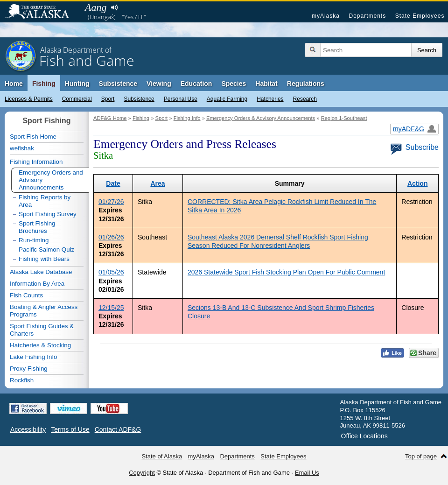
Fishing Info (187, 118)
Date (113, 183)
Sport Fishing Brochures (37, 227)
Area (157, 183)
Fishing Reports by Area (45, 201)
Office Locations (364, 436)
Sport (108, 99)
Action (418, 183)
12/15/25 (111, 308)
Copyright (142, 473)
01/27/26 (111, 202)
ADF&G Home (110, 118)
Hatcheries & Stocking (40, 345)
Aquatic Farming (227, 99)
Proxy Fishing (29, 369)
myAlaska (326, 16)
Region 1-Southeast (344, 118)
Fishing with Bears (44, 259)
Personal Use (181, 99)
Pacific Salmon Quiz (46, 250)
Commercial (77, 99)
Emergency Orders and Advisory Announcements (51, 180)
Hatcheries (270, 99)
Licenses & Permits (29, 99)
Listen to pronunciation (114, 7)
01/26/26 (111, 237)
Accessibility (28, 429)
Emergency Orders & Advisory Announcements (261, 118)
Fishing (44, 84)
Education (196, 84)
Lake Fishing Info (34, 357)
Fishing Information (36, 162)
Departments (367, 16)
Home (14, 84)
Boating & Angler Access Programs (44, 311)
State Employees (420, 16)
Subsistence (139, 99)
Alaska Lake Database (41, 272)
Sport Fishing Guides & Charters (42, 330)
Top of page (421, 456)
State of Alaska (42, 12)
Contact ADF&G (118, 429)
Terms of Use (70, 429)
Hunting (77, 84)
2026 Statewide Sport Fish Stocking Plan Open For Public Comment (286, 272)
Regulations (306, 84)
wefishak (22, 148)
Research (305, 99)
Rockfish (22, 380)
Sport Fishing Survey (48, 214)
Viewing (159, 84)
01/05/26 (111, 272)
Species (234, 84)
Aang (96, 7)
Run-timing (34, 240)
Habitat (266, 84)
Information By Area (37, 284)
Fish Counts (26, 295)
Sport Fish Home (33, 137)
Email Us (307, 473)
